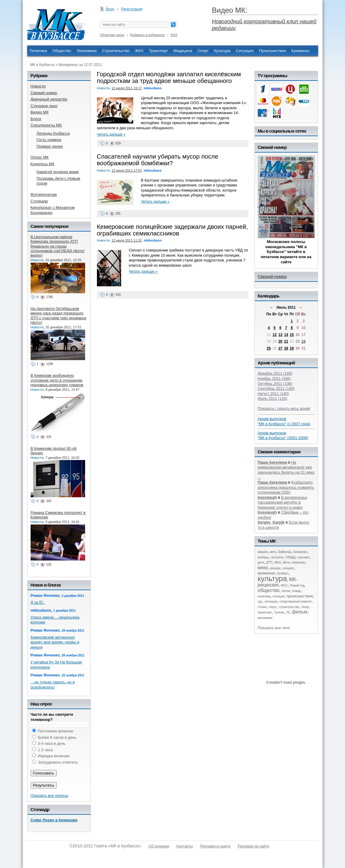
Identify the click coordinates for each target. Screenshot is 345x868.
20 (280, 341)
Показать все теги (274, 628)
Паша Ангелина (272, 462)
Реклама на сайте (254, 846)
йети (286, 562)
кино (263, 568)
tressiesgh (267, 497)
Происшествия (272, 51)
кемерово (298, 562)
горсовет (304, 557)
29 (292, 348)
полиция (279, 596)
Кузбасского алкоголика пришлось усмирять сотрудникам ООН (286, 487)
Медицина (183, 51)
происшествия (300, 596)
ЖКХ (139, 51)
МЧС (284, 585)
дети (261, 562)
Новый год (297, 585)
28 (286, 348)
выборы (263, 557)
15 (292, 335)
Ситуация (245, 51)
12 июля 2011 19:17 (127, 88)
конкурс (275, 568)
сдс (260, 602)
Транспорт (159, 51)
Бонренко (300, 552)
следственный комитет (296, 602)
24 (303, 341)
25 (269, 348)
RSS (174, 35)
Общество (62, 51)
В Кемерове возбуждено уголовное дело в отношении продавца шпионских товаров (57, 380)
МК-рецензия (278, 582)
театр (305, 607)
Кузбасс (283, 573)
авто (273, 552)
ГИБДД (290, 557)
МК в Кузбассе (42, 65)
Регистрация (132, 9)
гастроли (277, 557)
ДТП (269, 562)
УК (288, 612)
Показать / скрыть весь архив (284, 408)
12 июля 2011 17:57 (127, 170)
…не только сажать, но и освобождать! (53, 685)
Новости (103, 88)
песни (286, 591)
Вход (110, 9)
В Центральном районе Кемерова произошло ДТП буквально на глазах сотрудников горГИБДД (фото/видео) (58, 246)
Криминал (300, 51)
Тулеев (279, 612)
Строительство (116, 51)
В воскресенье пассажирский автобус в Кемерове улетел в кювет (282, 502)
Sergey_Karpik (271, 522)
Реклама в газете (215, 846)
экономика (265, 618)
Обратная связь (112, 35)
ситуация (271, 602)
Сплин (262, 607)
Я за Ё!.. (38, 602)
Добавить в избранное (148, 35)
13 (280, 335)
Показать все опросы (50, 796)
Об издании (159, 846)
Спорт (203, 51)
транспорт (265, 612)
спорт (273, 607)
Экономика (87, 51)
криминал (267, 573)
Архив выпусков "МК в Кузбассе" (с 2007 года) (284, 421)
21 (286, 341)
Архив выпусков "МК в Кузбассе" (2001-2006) (283, 436)
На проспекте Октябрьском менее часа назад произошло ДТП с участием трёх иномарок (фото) (58, 316)
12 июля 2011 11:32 (127, 240)
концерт (289, 568)
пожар (296, 591)
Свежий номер (272, 276)
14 (286, 335)
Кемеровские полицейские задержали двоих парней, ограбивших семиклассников (172, 230)
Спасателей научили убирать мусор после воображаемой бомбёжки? (158, 160)
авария (263, 552)
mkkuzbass (153, 88)
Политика (38, 51)
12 (275, 335)
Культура (222, 51)
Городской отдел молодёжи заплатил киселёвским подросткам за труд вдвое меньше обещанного (169, 77)
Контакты (184, 846)
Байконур (285, 552)
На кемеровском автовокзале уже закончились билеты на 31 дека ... (286, 470)
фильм (300, 612)
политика (264, 596)
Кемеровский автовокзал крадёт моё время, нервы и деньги (55, 642)
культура (272, 579)
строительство (289, 607)
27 (280, 348)
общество (269, 590)
